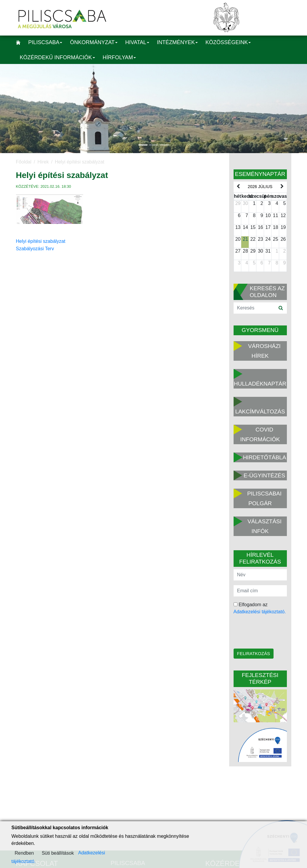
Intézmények (177, 42)
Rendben (24, 853)
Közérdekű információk (57, 57)
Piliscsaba (45, 42)
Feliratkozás (254, 653)
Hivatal (137, 42)
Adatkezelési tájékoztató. (260, 612)
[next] (282, 187)
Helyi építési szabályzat (41, 241)
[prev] (238, 187)
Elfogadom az (260, 608)
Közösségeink (228, 42)
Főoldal (24, 162)
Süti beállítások (58, 853)
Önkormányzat (94, 42)
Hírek (43, 162)
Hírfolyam (119, 57)
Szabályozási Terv (35, 249)
